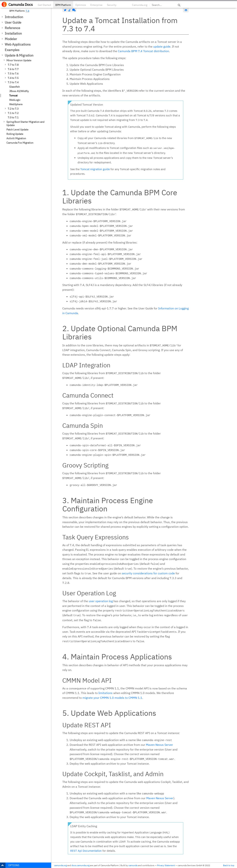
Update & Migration (19, 55)
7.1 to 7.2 (13, 113)
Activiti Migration (16, 138)
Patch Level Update (17, 130)
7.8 (27, 11)
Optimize (81, 5)
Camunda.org (140, 5)
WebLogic (15, 100)
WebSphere (16, 104)
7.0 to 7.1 (13, 117)
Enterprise (96, 5)
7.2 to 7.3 (13, 109)
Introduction (14, 17)
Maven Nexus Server (159, 745)
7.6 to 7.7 (13, 69)
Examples (12, 50)
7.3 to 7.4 (13, 82)
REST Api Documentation (86, 851)
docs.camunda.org (80, 865)
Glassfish (14, 87)
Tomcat (13, 96)
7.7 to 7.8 (13, 65)
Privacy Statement (166, 865)
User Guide (13, 22)
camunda (133, 865)
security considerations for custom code (148, 573)
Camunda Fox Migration (20, 143)
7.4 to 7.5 (13, 78)
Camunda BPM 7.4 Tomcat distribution (143, 51)
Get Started (44, 5)
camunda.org (60, 865)
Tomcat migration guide (95, 169)
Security (112, 5)
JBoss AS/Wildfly (19, 91)
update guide (162, 46)
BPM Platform (63, 5)
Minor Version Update (19, 60)
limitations (105, 693)
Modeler (11, 39)
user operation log (101, 601)
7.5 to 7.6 (13, 74)
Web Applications (18, 44)
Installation (13, 33)
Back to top (229, 865)
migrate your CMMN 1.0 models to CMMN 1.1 (112, 698)
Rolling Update (15, 134)
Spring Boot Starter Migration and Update (25, 124)
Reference (12, 28)
